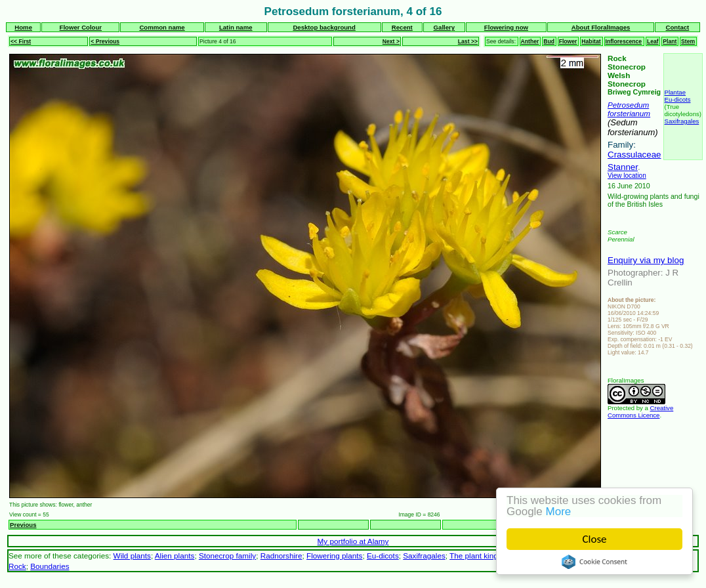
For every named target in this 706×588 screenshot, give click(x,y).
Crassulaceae (634, 155)
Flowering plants (334, 556)
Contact (678, 27)
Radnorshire (281, 556)
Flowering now (506, 27)
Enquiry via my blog (646, 260)
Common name (162, 27)
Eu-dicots (678, 99)
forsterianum (629, 113)
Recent (402, 27)
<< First (21, 41)
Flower (568, 41)
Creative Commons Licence (640, 411)
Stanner (623, 167)
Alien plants (175, 556)
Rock (17, 566)
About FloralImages (601, 27)
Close (595, 539)
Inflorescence (624, 41)
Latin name (236, 27)
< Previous (105, 41)
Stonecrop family (227, 556)
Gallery (445, 27)
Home (23, 27)
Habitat (591, 41)
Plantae (675, 92)
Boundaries (50, 566)
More (559, 512)
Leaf (653, 41)
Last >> (468, 41)
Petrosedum (628, 105)
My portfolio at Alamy (353, 541)
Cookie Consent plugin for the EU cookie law (595, 562)
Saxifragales (682, 121)
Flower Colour (81, 27)
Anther (530, 41)
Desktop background (324, 27)
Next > (391, 41)
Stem (688, 41)
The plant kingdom (481, 556)
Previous (23, 525)
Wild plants (132, 556)
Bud (549, 41)
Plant (670, 41)
